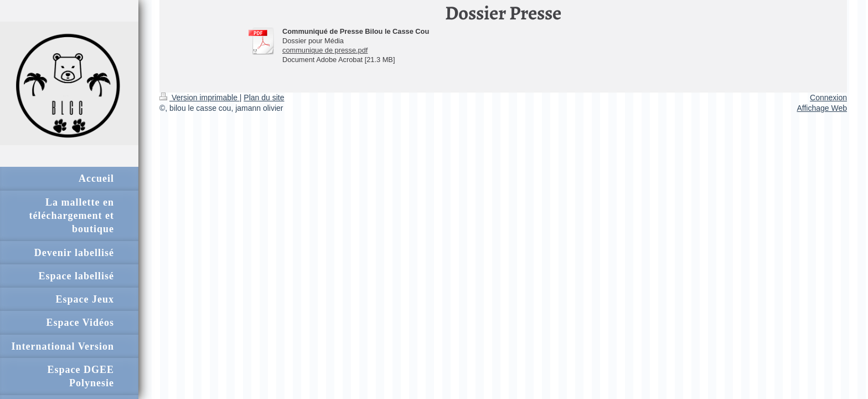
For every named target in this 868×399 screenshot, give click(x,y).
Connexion (828, 98)
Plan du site (264, 98)
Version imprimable (200, 98)
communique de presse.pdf (325, 50)
